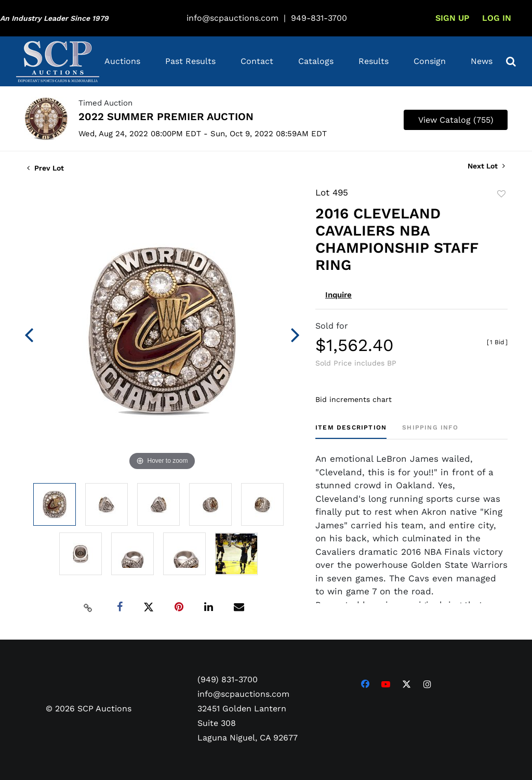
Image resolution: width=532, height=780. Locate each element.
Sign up (452, 18)
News (482, 61)
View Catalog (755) (456, 120)
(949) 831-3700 (228, 679)
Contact (257, 61)
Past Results (190, 61)
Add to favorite (501, 194)
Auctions (122, 61)
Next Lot (486, 166)
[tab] (351, 431)
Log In (497, 18)
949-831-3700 (319, 18)
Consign (430, 61)
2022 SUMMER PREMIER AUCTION (166, 116)
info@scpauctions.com (232, 18)
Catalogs (316, 61)
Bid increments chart (354, 399)
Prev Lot (45, 168)
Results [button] (374, 61)
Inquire (338, 295)
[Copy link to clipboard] (88, 607)
